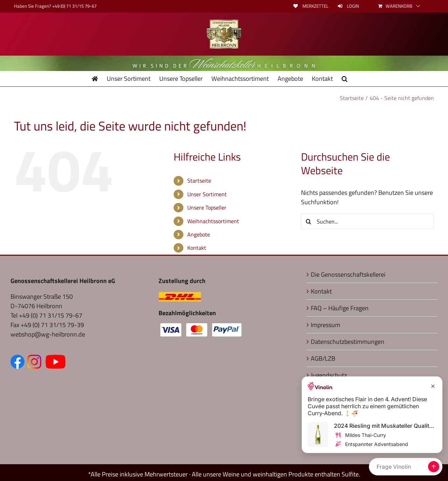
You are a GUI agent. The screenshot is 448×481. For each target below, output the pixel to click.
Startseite (199, 181)
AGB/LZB (323, 358)
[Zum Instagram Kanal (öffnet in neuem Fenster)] (36, 359)
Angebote (199, 234)
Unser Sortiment (207, 194)
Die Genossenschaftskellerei (348, 274)
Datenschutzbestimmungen (348, 342)
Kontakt (197, 248)
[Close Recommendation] (433, 386)
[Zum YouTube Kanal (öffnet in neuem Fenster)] (55, 359)
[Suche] (309, 221)
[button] (345, 79)
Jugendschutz (329, 375)
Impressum (325, 325)
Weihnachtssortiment (213, 221)
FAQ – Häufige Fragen (340, 308)
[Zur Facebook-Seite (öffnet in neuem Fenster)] (19, 359)
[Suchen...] (367, 221)
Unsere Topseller (207, 207)
